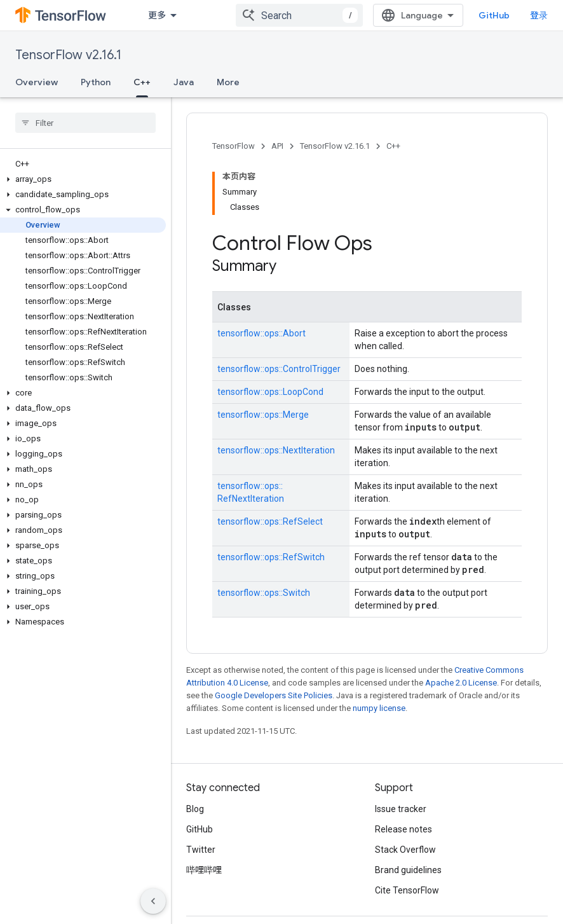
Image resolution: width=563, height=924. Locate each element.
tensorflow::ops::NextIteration (276, 450)
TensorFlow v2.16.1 (68, 55)
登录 (539, 15)
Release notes (404, 829)
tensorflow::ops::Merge (263, 415)
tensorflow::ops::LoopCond (270, 392)
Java (184, 82)
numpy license (379, 708)
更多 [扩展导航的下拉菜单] (157, 15)
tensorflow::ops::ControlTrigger (279, 369)
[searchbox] (85, 123)
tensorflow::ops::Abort (261, 333)
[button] (83, 179)
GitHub (494, 15)
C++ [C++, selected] (142, 82)
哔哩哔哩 (204, 870)
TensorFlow (234, 146)
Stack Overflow (405, 850)
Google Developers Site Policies (274, 695)
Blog (195, 809)
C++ (393, 146)
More (228, 82)
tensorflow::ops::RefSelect (270, 521)
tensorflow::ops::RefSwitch (271, 557)
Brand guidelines (408, 870)
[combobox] (299, 15)
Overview (37, 82)
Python (96, 82)
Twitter (201, 850)
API (277, 146)
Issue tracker (401, 809)
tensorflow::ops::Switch (264, 593)
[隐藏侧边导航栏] (153, 901)
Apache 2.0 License (461, 683)
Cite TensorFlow (407, 890)
